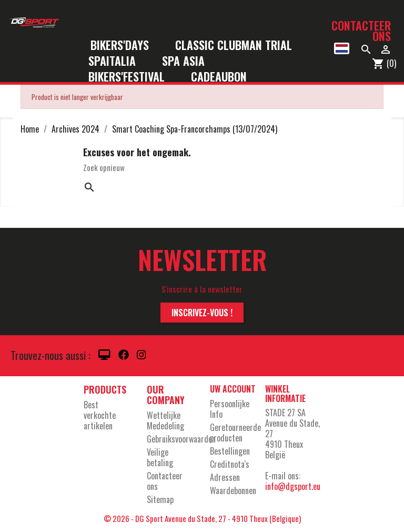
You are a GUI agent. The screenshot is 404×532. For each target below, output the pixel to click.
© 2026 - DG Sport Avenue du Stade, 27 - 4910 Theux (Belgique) (202, 518)
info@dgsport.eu (293, 486)
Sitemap (160, 499)
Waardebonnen (233, 490)
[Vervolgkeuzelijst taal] (342, 48)
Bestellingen (230, 451)
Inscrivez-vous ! (202, 313)
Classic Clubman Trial (234, 46)
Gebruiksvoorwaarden (181, 439)
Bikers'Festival (133, 77)
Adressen (225, 477)
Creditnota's (230, 464)
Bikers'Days (127, 46)
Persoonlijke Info (230, 409)
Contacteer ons (361, 31)
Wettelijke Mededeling (165, 420)
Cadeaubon (219, 77)
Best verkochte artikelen (100, 415)
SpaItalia (119, 61)
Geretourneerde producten (235, 433)
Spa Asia (183, 61)
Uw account (233, 389)
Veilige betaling (160, 457)
